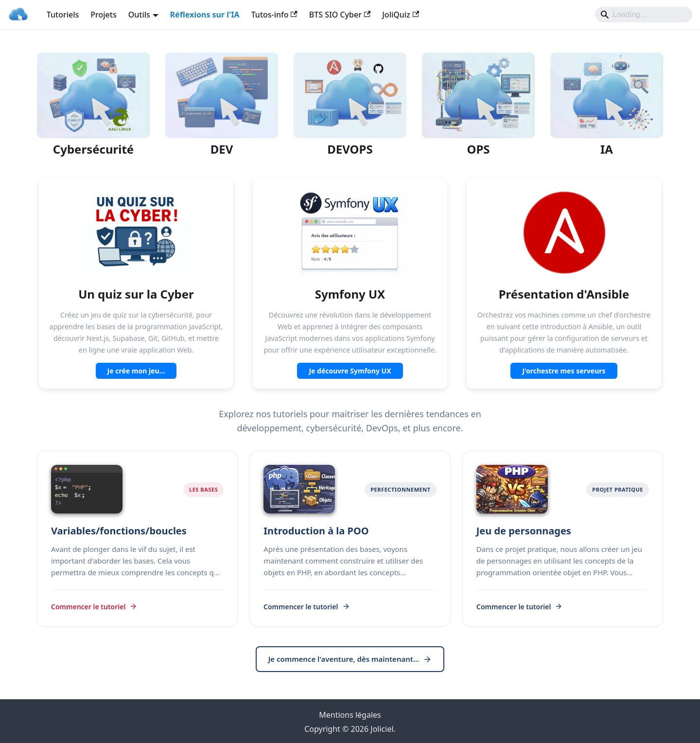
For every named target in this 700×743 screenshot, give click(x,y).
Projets (103, 15)
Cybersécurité (93, 149)
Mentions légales (350, 715)
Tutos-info (274, 15)
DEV (222, 149)
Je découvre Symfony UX (350, 371)
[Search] (644, 15)
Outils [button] (139, 15)
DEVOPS (350, 149)
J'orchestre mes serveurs (564, 371)
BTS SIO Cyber (340, 15)
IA (607, 149)
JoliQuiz (401, 15)
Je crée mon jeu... (136, 371)
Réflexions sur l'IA (205, 15)
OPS (478, 149)
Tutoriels (63, 15)
